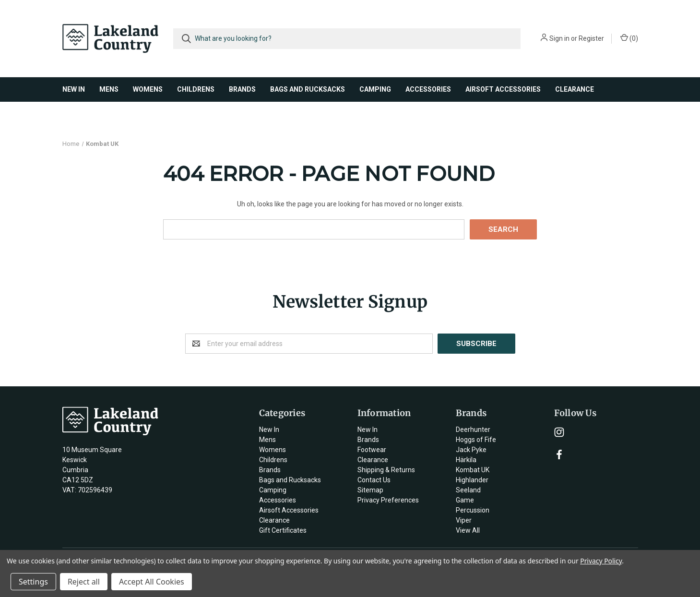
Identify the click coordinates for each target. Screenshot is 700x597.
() (629, 38)
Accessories (428, 89)
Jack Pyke (471, 450)
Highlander (472, 480)
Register (591, 38)
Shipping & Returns (386, 470)
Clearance (575, 89)
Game (465, 500)
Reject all (84, 582)
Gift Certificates (283, 530)
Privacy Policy (601, 561)
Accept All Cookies (152, 582)
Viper (464, 520)
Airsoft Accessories (503, 89)
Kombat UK (473, 470)
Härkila (466, 460)
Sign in (559, 38)
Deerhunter (473, 430)
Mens (109, 89)
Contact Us (374, 480)
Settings (33, 582)
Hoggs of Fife (476, 440)
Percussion (473, 510)
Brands (242, 89)
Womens (148, 89)
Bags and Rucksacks (308, 89)
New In (74, 89)
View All (468, 530)
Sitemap (370, 490)
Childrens (196, 89)
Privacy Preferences (388, 500)
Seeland (468, 490)
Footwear (372, 450)
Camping (375, 89)
